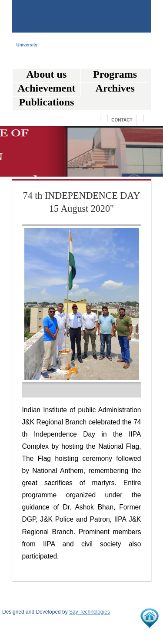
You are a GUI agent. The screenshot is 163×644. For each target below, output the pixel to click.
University (27, 45)
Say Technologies (90, 612)
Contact (122, 120)
